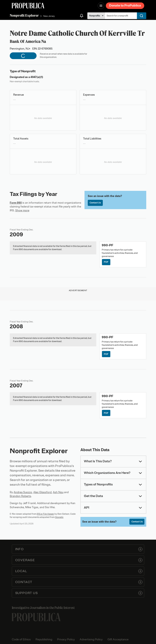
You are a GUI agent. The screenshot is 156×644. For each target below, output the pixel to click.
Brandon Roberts (20, 496)
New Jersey (49, 16)
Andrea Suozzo (23, 492)
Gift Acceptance (118, 639)
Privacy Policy (66, 639)
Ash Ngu (58, 492)
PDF (106, 262)
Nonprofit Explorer (24, 15)
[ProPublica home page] (36, 617)
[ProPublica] (28, 6)
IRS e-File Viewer (45, 514)
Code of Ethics (21, 639)
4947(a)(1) (37, 77)
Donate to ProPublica (125, 5)
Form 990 (16, 203)
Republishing (44, 639)
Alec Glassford (42, 492)
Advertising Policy (91, 639)
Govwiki (59, 517)
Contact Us (95, 203)
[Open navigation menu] (101, 6)
